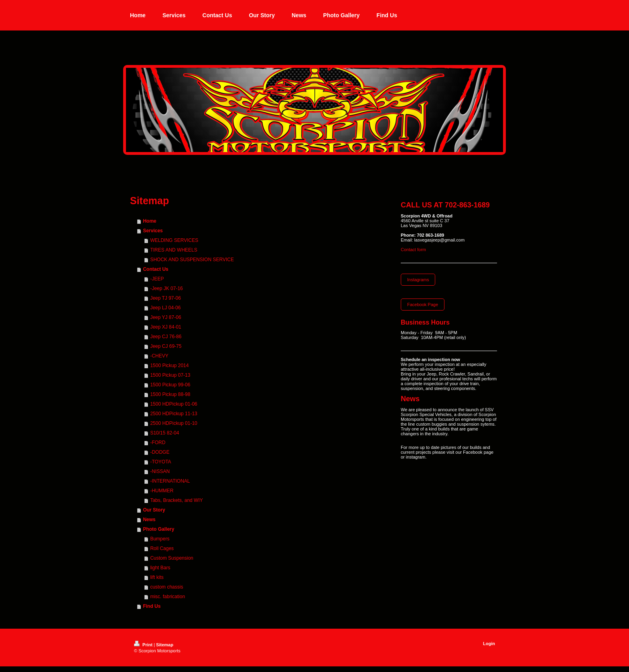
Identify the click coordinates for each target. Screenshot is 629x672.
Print (144, 645)
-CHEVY (159, 356)
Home (149, 221)
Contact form (413, 250)
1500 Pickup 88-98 (170, 394)
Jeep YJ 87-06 (165, 317)
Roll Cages (162, 548)
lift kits (157, 577)
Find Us (152, 606)
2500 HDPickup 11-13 (173, 414)
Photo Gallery (158, 529)
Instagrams (418, 280)
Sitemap (165, 645)
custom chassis (166, 587)
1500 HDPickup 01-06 (173, 404)
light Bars (160, 568)
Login (489, 644)
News (149, 520)
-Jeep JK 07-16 (166, 288)
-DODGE (160, 452)
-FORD (158, 443)
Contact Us (155, 269)
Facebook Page (423, 305)
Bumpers (160, 539)
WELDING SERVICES (174, 240)
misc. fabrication (167, 597)
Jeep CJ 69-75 (166, 346)
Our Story (154, 510)
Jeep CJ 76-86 (166, 337)
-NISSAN (160, 471)
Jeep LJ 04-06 (165, 308)
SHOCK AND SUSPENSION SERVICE (192, 260)
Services (153, 231)
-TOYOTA (160, 462)
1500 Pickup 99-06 (170, 385)
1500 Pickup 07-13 (170, 375)
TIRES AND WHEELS (173, 250)
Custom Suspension (171, 558)
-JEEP (157, 279)
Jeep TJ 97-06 (165, 298)
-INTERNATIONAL (170, 481)
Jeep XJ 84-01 (165, 327)
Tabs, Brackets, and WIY (176, 500)
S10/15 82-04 (164, 433)
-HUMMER (162, 491)
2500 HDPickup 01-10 (173, 423)
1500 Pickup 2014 (169, 365)
